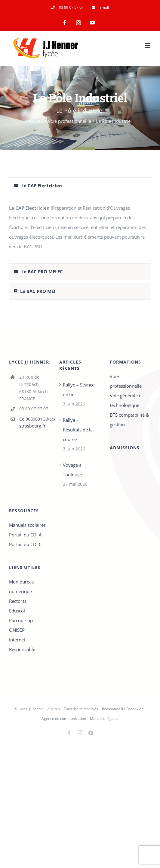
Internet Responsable (22, 644)
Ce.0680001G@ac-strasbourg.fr (35, 423)
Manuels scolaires (27, 525)
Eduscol (17, 611)
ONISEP (17, 630)
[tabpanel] (80, 230)
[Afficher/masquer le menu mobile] (148, 45)
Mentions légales (104, 719)
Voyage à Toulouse (72, 470)
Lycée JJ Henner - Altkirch (39, 709)
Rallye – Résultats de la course (78, 430)
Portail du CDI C (25, 544)
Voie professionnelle (126, 381)
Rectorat (18, 601)
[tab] (80, 186)
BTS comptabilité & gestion (129, 420)
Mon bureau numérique (22, 587)
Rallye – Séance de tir (79, 389)
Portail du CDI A (25, 535)
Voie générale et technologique (126, 400)
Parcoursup (21, 620)
